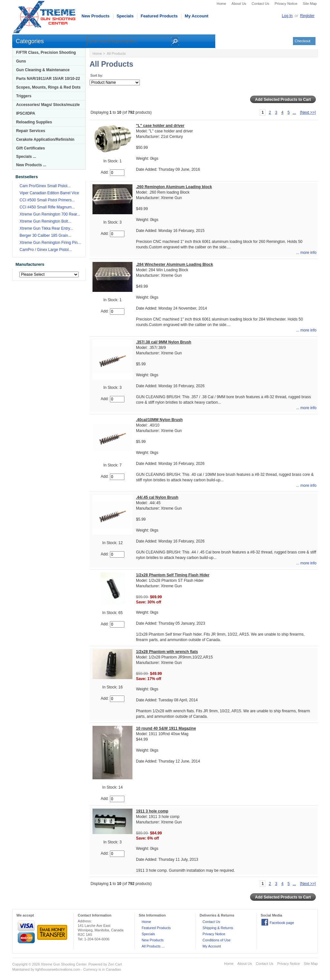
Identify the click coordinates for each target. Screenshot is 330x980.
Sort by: (97, 75)
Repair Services (31, 131)
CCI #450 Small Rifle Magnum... (47, 207)
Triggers (24, 96)
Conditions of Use (217, 940)
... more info (306, 253)
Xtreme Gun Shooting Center (64, 964)
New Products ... (31, 165)
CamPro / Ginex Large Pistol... (46, 250)
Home (221, 4)
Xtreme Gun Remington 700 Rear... (50, 214)
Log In (287, 16)
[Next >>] (308, 112)
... (294, 112)
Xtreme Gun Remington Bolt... (45, 221)
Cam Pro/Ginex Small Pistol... (45, 186)
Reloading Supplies (34, 122)
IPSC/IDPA (26, 113)
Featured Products (159, 16)
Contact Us (260, 4)
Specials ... (26, 157)
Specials (125, 16)
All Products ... (153, 946)
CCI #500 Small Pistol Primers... (47, 200)
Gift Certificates (30, 148)
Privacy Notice (286, 4)
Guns (21, 61)
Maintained (21, 969)
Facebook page (282, 923)
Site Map (310, 4)
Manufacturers (30, 264)
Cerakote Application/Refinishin (45, 139)
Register (307, 16)
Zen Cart (115, 964)
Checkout (302, 41)
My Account (196, 16)
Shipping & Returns (218, 928)
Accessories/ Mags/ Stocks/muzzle (48, 105)
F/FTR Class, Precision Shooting (46, 53)
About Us (239, 4)
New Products (96, 16)
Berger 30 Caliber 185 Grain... (45, 235)
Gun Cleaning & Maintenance (43, 70)
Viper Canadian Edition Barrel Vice (49, 193)
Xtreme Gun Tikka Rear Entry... (46, 228)
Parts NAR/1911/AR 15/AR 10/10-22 (48, 79)
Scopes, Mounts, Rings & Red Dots (48, 87)
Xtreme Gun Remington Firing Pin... (50, 243)
